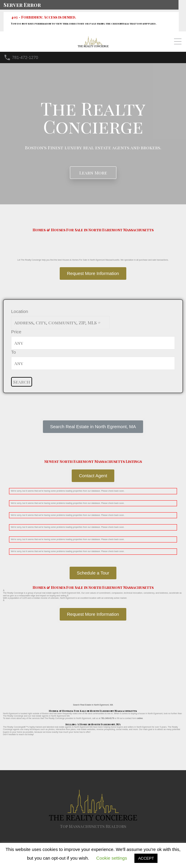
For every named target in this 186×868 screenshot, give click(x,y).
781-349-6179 (108, 718)
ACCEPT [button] (146, 858)
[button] (93, 427)
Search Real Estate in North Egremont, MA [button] (93, 705)
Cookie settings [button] (112, 858)
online (140, 718)
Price (16, 332)
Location (20, 311)
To (13, 352)
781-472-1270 (25, 57)
